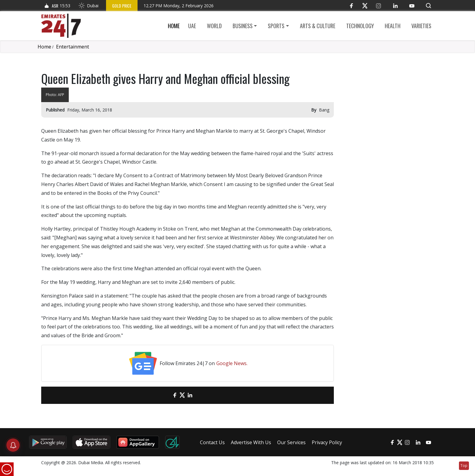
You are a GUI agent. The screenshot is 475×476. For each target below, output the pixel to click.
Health (393, 26)
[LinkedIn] (395, 6)
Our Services (291, 442)
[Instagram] (379, 6)
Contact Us (212, 442)
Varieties (421, 26)
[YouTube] (412, 6)
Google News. (232, 363)
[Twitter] (365, 6)
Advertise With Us (251, 442)
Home (174, 26)
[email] (164, 395)
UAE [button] (192, 26)
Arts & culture (318, 26)
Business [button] (243, 26)
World (214, 26)
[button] (428, 6)
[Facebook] (351, 6)
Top (464, 466)
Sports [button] (276, 26)
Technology (360, 26)
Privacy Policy (327, 442)
